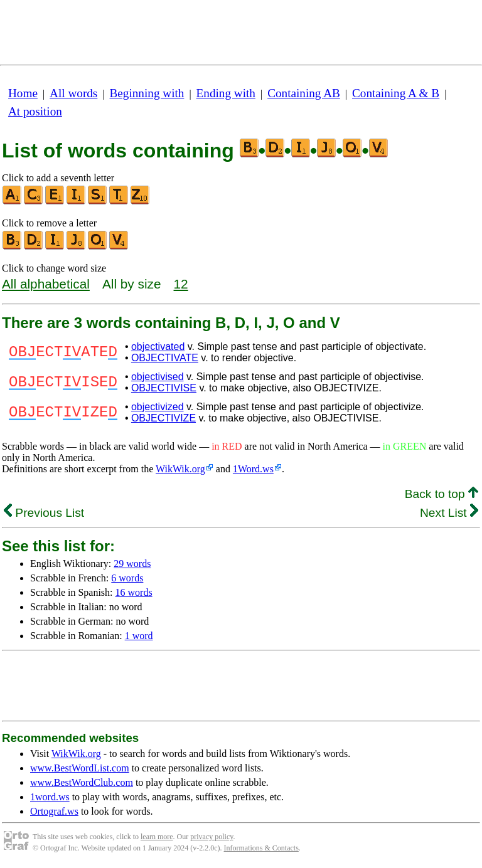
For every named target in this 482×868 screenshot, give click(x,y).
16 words (134, 592)
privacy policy (212, 837)
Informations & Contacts (261, 848)
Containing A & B (396, 93)
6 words (127, 578)
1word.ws (50, 797)
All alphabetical (46, 284)
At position (35, 111)
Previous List (44, 513)
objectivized (158, 407)
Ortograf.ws (54, 811)
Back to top (442, 494)
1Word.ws (253, 469)
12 (181, 284)
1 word (139, 636)
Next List (449, 513)
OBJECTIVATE (165, 358)
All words (73, 93)
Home (23, 93)
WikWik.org (180, 469)
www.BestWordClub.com (82, 782)
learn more (157, 837)
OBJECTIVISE (164, 388)
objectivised (158, 377)
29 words (132, 564)
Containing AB (304, 93)
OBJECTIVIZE (163, 418)
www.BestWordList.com (80, 768)
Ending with (226, 93)
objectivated (158, 347)
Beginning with (147, 93)
